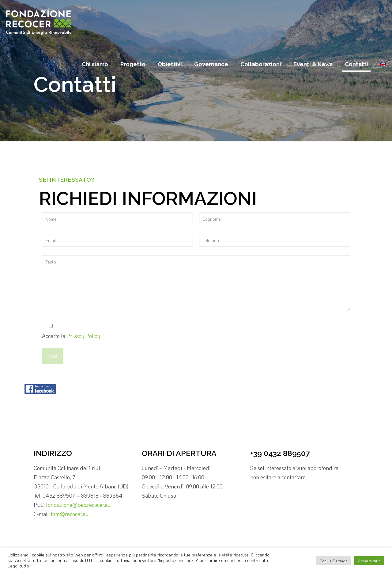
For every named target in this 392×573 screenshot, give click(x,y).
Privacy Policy (83, 336)
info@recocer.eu (70, 514)
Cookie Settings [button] (334, 561)
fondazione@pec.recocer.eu (78, 505)
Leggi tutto (18, 566)
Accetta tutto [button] (369, 561)
